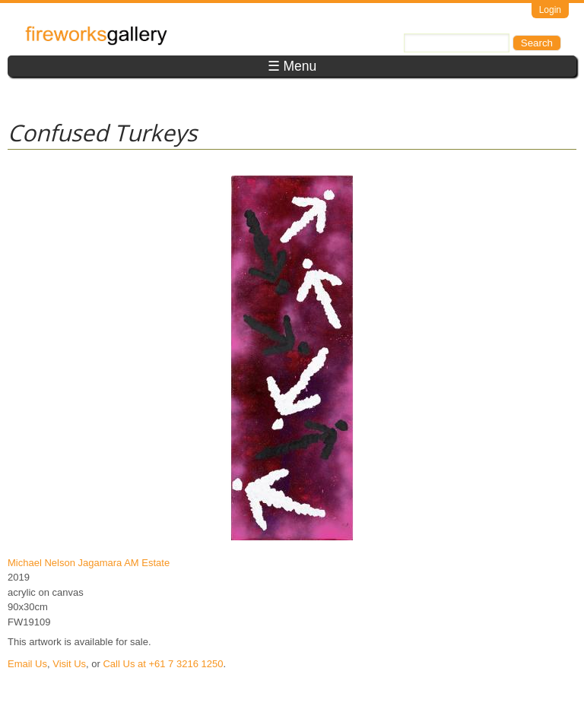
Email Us (27, 664)
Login (550, 10)
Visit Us (69, 664)
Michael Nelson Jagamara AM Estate (89, 563)
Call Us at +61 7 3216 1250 (163, 664)
